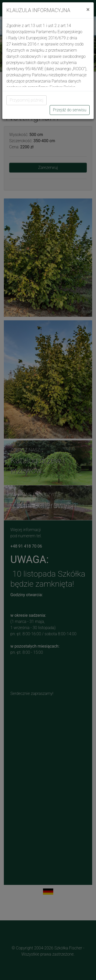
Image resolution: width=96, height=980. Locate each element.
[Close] (88, 10)
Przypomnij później (26, 100)
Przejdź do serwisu (70, 110)
